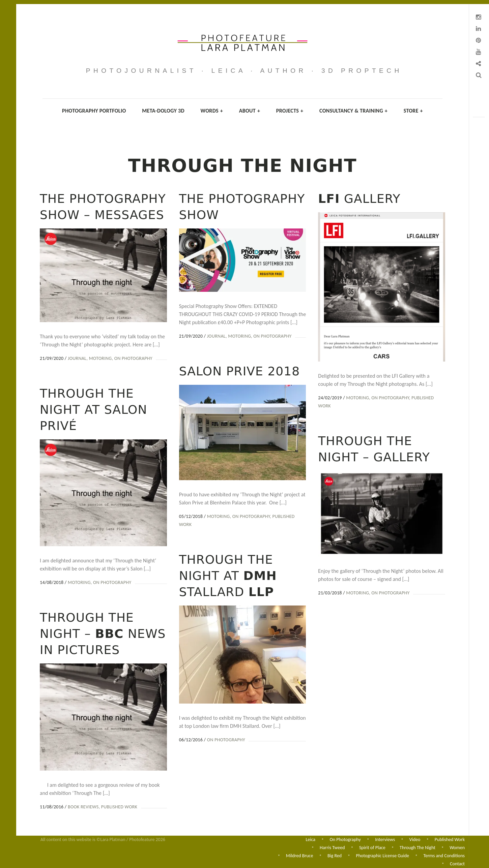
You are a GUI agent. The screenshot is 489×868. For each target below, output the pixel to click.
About (250, 111)
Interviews (385, 839)
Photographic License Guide (383, 855)
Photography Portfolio (94, 111)
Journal (77, 358)
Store (413, 111)
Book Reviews (348, 804)
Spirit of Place (372, 847)
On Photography (133, 358)
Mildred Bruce (300, 855)
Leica (310, 839)
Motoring (100, 358)
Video (415, 839)
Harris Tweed (332, 847)
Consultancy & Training (353, 111)
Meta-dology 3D (163, 111)
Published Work (384, 804)
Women (457, 847)
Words (212, 111)
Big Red (335, 855)
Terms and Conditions (444, 855)
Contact (457, 864)
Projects (290, 111)
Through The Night (418, 847)
